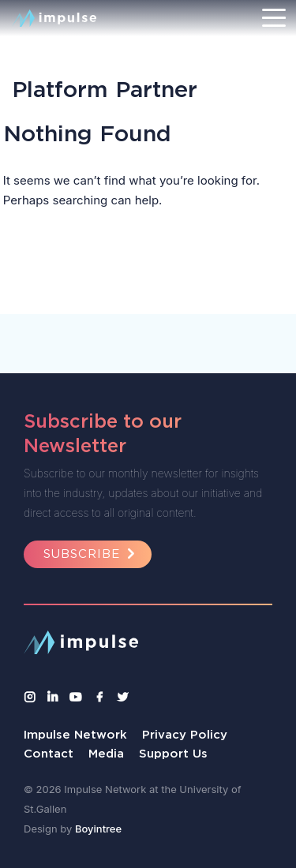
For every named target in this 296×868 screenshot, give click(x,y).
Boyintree (98, 829)
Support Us (173, 753)
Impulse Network (75, 734)
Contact (49, 753)
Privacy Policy (185, 734)
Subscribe (92, 554)
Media (106, 753)
